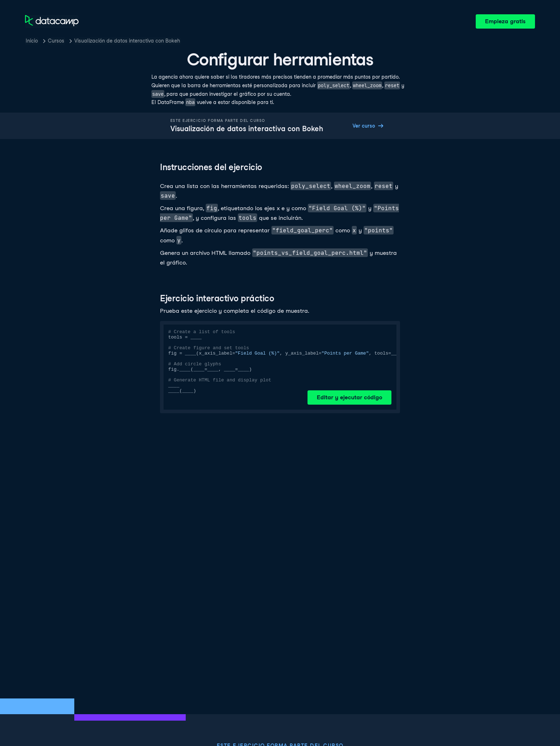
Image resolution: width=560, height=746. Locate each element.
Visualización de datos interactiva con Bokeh (127, 41)
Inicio (32, 41)
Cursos (56, 41)
